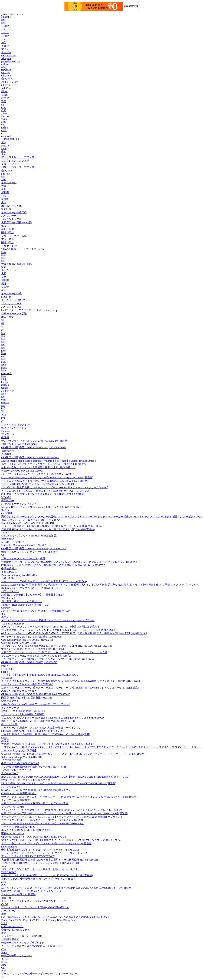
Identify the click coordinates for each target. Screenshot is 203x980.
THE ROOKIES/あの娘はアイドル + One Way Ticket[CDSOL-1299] (38, 484)
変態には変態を (10, 701)
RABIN (5, 510)
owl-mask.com (9, 56)
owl (3, 125)
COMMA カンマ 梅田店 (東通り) (19, 793)
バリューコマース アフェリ (18, 167)
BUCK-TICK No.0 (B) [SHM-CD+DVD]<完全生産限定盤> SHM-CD (38, 721)
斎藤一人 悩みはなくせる (16, 930)
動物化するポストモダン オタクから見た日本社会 (29, 552)
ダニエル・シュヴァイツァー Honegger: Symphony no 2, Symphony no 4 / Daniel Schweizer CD (52, 718)
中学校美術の (9, 568)
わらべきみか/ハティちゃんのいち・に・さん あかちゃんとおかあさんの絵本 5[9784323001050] (55, 917)
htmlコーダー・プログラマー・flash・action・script (30, 310)
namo (4, 738)
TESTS (5, 533)
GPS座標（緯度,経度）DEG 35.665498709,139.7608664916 (33, 731)
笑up (4, 142)
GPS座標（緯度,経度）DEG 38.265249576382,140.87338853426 (36, 694)
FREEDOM (7, 669)
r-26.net (5, 64)
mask (4, 130)
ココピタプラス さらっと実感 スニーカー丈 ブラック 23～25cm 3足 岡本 (42, 820)
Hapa (4, 952)
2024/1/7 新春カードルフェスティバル (23, 249)
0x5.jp (4, 382)
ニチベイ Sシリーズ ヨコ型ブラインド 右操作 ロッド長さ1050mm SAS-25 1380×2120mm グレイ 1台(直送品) (62, 810)
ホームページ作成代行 (14, 212)
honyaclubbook (9, 847)
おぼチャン (8, 391)
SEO (4, 179)
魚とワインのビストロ (14, 428)
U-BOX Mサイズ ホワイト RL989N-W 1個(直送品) (29, 536)
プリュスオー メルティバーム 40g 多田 (23, 558)
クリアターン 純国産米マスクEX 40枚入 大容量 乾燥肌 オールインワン (41, 728)
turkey (5, 127)
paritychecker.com (11, 61)
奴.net (4, 95)
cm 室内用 (7, 513)
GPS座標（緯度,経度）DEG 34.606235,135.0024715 (29, 662)
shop (4, 151)
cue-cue (5, 402)
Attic (4, 866)
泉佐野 (5, 199)
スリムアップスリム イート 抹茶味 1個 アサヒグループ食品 (35, 803)
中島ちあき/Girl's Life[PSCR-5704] (20, 763)
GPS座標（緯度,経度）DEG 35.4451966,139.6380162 (30, 457)
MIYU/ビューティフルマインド (19, 504)
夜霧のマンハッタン (13, 833)
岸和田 (5, 192)
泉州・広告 (8, 229)
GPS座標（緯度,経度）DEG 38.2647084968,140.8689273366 (34, 548)
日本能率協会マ (10, 939)
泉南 (4, 202)
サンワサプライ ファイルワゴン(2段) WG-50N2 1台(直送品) (35, 441)
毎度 (4, 226)
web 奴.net (7, 88)
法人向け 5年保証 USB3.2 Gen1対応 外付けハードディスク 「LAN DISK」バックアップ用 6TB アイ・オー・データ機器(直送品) (73, 754)
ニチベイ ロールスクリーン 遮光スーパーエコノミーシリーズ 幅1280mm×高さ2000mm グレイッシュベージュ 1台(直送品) (70, 688)
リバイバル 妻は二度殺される (18, 827)
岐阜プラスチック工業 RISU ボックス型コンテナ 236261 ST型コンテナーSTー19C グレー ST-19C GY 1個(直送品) (65, 813)
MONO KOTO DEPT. (13, 542)
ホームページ (9, 182)
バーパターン (9, 911)
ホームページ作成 (11, 206)
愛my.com (7, 79)
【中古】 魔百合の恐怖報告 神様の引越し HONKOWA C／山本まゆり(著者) (46, 734)
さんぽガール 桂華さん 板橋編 (18, 894)
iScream (5, 431)
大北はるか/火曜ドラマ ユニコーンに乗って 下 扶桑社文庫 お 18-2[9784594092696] (48, 744)
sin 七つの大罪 (9, 724)
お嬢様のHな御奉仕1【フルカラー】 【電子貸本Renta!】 (33, 595)
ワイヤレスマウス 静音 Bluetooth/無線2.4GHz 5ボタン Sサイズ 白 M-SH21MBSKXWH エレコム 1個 (57, 646)
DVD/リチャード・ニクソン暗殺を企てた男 (26, 780)
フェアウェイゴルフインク (16, 425)
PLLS (4, 923)
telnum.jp (6, 70)
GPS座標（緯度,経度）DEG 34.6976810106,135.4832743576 (34, 837)
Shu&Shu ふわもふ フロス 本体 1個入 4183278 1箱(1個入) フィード (38, 790)
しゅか (5, 26)
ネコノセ (6, 617)
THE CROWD (9, 872)
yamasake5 (7, 678)
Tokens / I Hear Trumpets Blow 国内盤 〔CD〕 (26, 605)
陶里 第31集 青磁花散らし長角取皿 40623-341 (27, 698)
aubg (4, 405)
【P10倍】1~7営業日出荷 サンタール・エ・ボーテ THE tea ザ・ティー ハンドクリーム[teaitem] (55, 487)
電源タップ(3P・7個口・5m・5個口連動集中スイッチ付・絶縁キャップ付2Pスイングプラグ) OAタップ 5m (61, 840)
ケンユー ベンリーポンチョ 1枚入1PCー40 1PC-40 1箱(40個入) (36, 656)
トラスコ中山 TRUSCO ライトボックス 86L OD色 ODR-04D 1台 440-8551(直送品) (47, 843)
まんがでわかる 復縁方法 (16, 800)
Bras (4, 914)
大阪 (4, 186)
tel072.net (6, 76)
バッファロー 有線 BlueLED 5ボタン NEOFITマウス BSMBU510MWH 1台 (42, 823)
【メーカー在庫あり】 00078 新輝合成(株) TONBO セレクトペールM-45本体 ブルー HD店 (52, 526)
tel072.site (7, 85)
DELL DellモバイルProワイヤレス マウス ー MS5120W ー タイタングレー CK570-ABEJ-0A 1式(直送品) (59, 783)
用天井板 (6, 898)
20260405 (6, 17)
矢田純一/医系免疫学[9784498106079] (22, 471)
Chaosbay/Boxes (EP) (19, 643)
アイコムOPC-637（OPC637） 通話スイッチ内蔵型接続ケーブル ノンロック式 (45, 491)
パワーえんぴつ (10, 591)
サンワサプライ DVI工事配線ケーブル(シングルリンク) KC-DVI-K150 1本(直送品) (47, 659)
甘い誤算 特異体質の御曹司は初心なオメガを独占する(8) (34, 767)
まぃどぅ (6, 52)
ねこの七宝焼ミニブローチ (16, 770)
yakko (4, 113)
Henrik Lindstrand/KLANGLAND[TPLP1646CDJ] (28, 523)
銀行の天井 (8, 500)
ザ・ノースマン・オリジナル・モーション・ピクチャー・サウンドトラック (44, 853)
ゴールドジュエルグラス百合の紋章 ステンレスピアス (32, 946)
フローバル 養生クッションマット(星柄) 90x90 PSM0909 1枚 (35, 907)
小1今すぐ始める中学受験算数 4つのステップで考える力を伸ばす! (39, 879)
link (3, 20)
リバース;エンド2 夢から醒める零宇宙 (23, 714)
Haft (3, 971)
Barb (4, 933)
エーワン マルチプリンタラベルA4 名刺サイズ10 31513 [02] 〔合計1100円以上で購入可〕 (52, 627)
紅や (4, 949)
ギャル (5, 959)
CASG (5, 904)
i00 (3, 397)
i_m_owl (6, 116)
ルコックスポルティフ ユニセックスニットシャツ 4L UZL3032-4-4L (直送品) (44, 464)
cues (3, 400)
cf (2, 133)
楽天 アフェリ (10, 164)
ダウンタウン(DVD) (12, 807)
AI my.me (6, 58)
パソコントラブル (11, 219)
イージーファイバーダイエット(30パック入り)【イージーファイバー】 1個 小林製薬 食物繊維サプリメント (62, 817)
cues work (6, 136)
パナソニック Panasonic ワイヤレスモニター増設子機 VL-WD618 (38, 474)
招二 (4, 555)
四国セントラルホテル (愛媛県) (19, 444)
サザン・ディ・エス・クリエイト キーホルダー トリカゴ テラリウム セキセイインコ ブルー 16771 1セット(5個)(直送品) (69, 797)
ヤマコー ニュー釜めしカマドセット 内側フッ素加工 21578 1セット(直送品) (44, 581)
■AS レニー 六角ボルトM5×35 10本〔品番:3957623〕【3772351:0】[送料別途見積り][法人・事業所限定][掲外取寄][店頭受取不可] (74, 633)
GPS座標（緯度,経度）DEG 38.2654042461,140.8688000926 (34, 447)
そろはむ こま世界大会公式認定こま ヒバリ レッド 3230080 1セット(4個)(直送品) (47, 875)
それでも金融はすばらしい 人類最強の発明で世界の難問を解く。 (38, 467)
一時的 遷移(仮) (10, 139)
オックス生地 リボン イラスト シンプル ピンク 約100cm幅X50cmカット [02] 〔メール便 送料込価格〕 (59, 630)
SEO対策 (6, 209)
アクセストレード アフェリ (18, 157)
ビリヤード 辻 (9, 246)
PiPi (3, 885)
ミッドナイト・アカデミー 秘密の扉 (22, 936)
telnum (5, 388)
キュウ (5, 46)
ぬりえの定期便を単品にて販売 (19, 691)
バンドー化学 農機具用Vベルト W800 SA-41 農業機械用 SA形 (36, 611)
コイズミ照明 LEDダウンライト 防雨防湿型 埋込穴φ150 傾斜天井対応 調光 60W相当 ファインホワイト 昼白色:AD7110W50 (71, 681)
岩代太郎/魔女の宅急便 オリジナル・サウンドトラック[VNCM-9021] (40, 850)
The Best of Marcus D (13, 624)
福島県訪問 (8, 451)
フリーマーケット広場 (14, 236)
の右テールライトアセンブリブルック (23, 943)
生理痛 (5, 437)
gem (3, 122)
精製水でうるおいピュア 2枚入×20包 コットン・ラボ (31, 891)
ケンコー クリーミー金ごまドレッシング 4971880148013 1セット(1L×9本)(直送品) (47, 477)
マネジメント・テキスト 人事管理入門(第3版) (27, 684)
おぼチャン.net (10, 82)
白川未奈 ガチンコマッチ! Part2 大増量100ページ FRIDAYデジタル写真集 (43, 494)
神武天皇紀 (8, 539)
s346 (4, 107)
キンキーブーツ (10, 708)
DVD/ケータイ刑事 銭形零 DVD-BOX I (23, 711)
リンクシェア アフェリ (15, 161)
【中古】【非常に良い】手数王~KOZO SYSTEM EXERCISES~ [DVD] (40, 675)
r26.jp (4, 67)
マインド (6, 49)
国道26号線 (8, 232)
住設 (4, 42)
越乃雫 (5, 741)
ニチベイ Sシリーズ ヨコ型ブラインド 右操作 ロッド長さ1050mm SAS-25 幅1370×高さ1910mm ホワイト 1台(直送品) (67, 888)
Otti (3, 968)
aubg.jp (5, 146)
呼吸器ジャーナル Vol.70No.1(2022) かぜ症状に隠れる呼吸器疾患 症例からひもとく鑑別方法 (53, 565)
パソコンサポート (11, 216)
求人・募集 (8, 239)
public (4, 672)
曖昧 (4, 418)
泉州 (4, 189)
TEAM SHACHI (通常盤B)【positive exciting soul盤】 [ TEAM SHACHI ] (41, 863)
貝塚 (4, 196)
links (4, 252)
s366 (4, 110)
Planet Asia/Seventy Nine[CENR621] (20, 575)
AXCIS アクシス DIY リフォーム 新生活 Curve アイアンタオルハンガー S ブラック (48, 620)
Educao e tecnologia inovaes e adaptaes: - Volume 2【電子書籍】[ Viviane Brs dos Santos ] (48, 461)
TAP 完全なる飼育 (11, 760)
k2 (3, 105)
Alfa (3, 965)
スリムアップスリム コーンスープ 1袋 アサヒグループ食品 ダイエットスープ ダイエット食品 (54, 652)
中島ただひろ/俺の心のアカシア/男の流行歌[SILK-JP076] (33, 649)
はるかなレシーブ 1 (12, 926)
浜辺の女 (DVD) (10, 773)
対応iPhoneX (8, 598)
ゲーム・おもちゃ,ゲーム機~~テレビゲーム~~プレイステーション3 (39, 974)
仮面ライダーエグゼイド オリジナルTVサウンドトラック (34, 901)
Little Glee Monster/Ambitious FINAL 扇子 (24, 545)
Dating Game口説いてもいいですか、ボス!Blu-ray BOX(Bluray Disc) (39, 920)
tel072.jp (6, 73)
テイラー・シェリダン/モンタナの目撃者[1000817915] (32, 637)
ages (3, 882)
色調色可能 (8, 578)
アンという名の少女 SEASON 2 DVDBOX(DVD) (28, 856)
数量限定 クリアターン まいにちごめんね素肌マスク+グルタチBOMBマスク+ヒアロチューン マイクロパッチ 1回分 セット (71, 562)
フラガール (8, 434)
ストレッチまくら (11, 787)
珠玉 (4, 101)
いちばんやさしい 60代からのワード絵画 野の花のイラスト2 (36, 704)
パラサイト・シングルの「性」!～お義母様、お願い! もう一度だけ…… (42, 869)
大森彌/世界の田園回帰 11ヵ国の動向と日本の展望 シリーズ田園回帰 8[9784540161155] (50, 860)
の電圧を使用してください (16, 955)
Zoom (4, 962)
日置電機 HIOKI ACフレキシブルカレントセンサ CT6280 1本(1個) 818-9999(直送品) (48, 529)
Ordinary (6, 608)
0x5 (3, 408)
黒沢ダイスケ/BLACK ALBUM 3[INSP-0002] (26, 830)
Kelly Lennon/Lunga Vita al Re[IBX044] (22, 757)
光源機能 (6, 454)
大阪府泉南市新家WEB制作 (17, 222)
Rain (4, 614)
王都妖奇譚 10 (9, 572)
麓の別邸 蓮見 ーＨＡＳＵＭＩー (22, 601)
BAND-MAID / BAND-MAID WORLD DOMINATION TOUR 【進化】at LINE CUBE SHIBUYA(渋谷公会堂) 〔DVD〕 (66, 777)
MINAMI (6, 497)
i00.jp (4, 148)
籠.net (4, 91)
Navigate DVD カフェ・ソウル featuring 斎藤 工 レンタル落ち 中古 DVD (41, 507)
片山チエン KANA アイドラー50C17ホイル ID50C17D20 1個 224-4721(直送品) (45, 481)
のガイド (6, 666)
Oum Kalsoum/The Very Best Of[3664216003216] (27, 640)
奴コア (5, 98)
